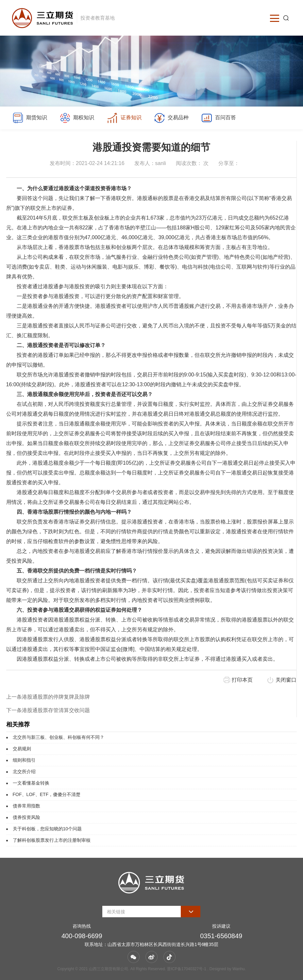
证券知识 (124, 118)
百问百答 (219, 118)
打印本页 (242, 680)
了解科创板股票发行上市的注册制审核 (52, 840)
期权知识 (77, 118)
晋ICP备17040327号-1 (187, 969)
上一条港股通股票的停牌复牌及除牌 (48, 697)
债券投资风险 (26, 817)
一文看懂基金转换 (31, 783)
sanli (161, 163)
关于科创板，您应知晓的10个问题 (47, 829)
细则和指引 (24, 760)
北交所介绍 (24, 772)
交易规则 (22, 749)
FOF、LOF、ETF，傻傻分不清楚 (47, 794)
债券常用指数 (26, 806)
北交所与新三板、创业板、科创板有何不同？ (59, 737)
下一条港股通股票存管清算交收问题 (48, 710)
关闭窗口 (286, 680)
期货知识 (30, 118)
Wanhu (239, 969)
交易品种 (171, 118)
